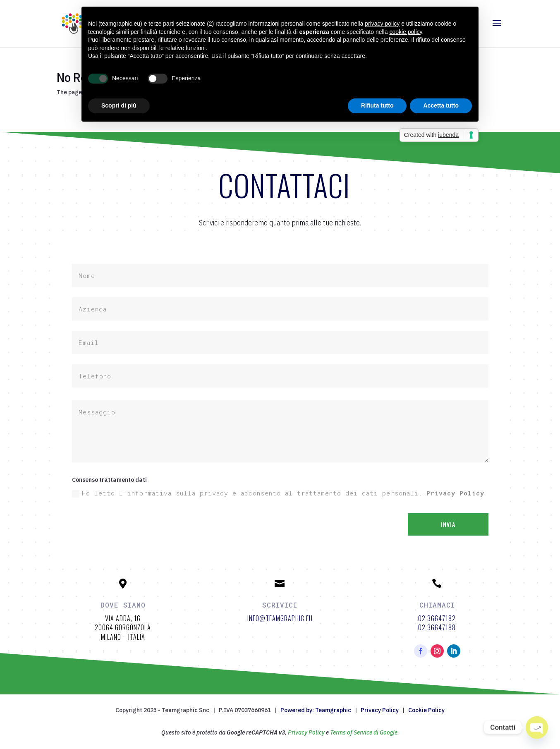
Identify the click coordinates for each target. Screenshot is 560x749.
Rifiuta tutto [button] (377, 105)
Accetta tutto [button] (441, 105)
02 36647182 (437, 618)
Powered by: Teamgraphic (316, 710)
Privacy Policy (455, 493)
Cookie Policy (426, 710)
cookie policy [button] (406, 32)
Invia (448, 524)
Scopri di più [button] (119, 105)
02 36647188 (437, 627)
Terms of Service (351, 732)
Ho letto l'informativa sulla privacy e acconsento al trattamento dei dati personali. (278, 493)
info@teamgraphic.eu (280, 618)
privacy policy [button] (382, 24)
